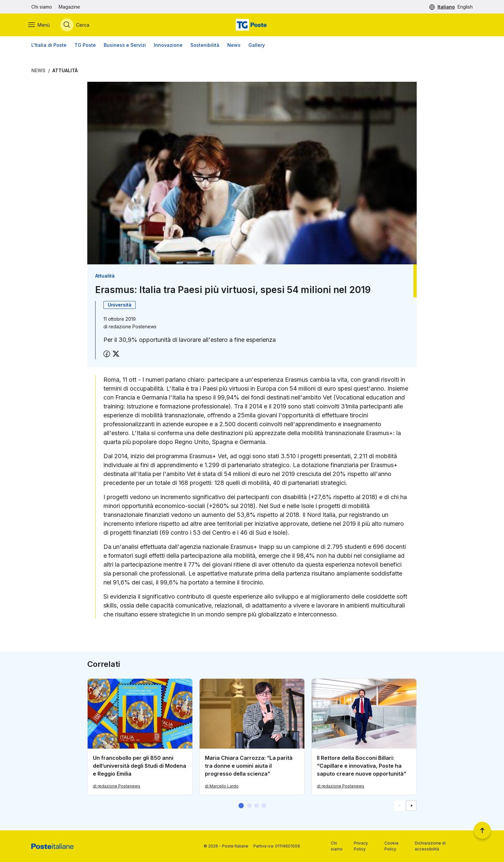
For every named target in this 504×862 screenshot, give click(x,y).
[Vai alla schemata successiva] (411, 807)
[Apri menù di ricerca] (78, 25)
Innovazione (168, 46)
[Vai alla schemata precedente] (399, 807)
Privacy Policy (361, 846)
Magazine (69, 7)
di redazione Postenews (117, 787)
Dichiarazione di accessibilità (430, 846)
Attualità (65, 71)
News (234, 46)
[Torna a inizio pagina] (482, 830)
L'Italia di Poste (49, 46)
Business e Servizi (125, 46)
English (465, 7)
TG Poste (85, 46)
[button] (241, 807)
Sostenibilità (205, 46)
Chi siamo (42, 7)
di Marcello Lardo (222, 787)
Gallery (257, 46)
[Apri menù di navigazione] (42, 25)
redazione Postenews (133, 327)
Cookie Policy (392, 846)
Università (120, 306)
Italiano (446, 7)
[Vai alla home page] (252, 25)
